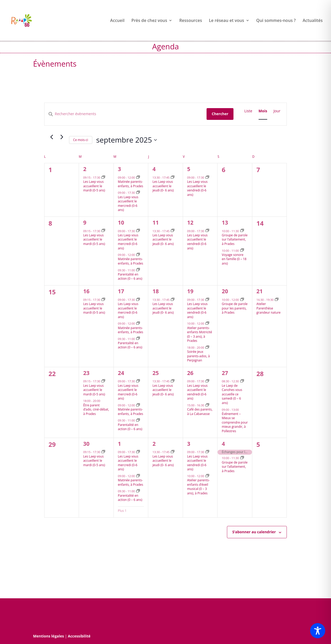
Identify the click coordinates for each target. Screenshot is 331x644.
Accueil (117, 21)
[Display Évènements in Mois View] (263, 111)
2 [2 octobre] (154, 444)
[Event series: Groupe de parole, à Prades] (242, 300)
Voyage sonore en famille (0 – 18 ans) (234, 259)
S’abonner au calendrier (254, 532)
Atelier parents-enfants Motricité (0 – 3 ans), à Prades (200, 334)
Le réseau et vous (227, 21)
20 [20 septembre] (225, 291)
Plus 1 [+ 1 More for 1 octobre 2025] (122, 511)
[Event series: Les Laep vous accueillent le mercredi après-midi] (138, 193)
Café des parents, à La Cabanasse (200, 412)
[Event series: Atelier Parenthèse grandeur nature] (277, 300)
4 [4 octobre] (223, 444)
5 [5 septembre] (189, 169)
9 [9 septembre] (85, 223)
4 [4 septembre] (154, 169)
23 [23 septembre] (86, 373)
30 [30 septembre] (86, 444)
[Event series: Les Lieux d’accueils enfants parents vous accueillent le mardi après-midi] (103, 177)
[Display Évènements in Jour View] (277, 111)
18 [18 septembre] (156, 291)
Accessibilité (79, 636)
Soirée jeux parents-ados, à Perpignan (199, 356)
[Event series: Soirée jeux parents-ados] (207, 347)
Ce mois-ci (81, 140)
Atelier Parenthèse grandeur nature (269, 308)
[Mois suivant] (62, 137)
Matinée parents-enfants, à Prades (131, 184)
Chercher (220, 114)
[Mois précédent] (52, 137)
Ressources (191, 21)
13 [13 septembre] (225, 223)
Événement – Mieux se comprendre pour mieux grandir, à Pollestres (235, 422)
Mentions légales (49, 636)
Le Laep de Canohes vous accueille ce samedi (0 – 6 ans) (232, 394)
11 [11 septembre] (156, 223)
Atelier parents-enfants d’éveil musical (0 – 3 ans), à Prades (198, 487)
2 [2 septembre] (85, 169)
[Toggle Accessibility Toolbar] (318, 631)
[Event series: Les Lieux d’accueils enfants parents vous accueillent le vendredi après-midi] (207, 177)
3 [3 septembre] (119, 169)
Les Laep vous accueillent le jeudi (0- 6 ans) (163, 186)
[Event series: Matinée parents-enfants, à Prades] (138, 177)
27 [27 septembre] (225, 373)
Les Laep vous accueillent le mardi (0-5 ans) (94, 186)
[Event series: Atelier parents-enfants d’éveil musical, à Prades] (207, 476)
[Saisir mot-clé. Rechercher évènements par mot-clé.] (125, 114)
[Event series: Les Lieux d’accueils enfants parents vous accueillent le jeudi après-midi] (173, 177)
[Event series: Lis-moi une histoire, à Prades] (242, 231)
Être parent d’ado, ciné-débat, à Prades (96, 409)
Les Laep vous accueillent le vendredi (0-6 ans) (197, 188)
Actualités (313, 21)
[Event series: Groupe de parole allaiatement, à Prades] (242, 458)
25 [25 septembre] (156, 373)
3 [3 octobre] (189, 444)
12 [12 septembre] (190, 223)
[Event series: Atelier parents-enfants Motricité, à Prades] (207, 323)
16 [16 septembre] (86, 291)
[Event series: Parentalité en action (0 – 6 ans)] (138, 270)
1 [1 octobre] (119, 444)
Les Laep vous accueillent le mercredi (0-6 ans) (128, 204)
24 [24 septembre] (121, 373)
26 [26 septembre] (190, 373)
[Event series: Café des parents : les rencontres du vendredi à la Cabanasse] (207, 405)
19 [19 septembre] (190, 291)
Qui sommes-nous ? (276, 21)
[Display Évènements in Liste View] (248, 111)
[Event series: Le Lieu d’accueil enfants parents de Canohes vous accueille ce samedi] (242, 381)
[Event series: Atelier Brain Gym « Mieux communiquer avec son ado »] (242, 250)
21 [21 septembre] (260, 291)
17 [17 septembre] (121, 291)
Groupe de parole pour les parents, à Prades (235, 308)
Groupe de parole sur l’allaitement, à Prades (235, 239)
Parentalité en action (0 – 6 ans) (130, 277)
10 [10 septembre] (121, 223)
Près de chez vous (149, 21)
